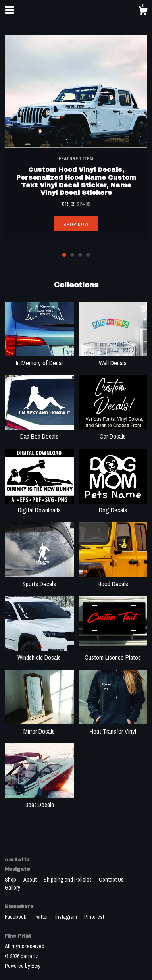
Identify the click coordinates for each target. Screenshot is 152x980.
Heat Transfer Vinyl (113, 726)
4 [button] (88, 255)
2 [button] (72, 255)
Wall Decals (113, 358)
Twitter (41, 917)
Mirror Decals (39, 726)
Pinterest (94, 917)
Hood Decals (113, 579)
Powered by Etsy (23, 966)
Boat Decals (39, 800)
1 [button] (64, 255)
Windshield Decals (39, 653)
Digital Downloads (39, 506)
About (31, 880)
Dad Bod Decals (39, 432)
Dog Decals (113, 506)
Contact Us (111, 880)
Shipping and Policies (68, 880)
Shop (11, 880)
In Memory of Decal (39, 358)
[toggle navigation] (10, 10)
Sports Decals (39, 579)
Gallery (13, 888)
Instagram (67, 917)
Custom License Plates (113, 653)
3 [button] (80, 255)
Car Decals (113, 432)
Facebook (16, 917)
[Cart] (143, 12)
